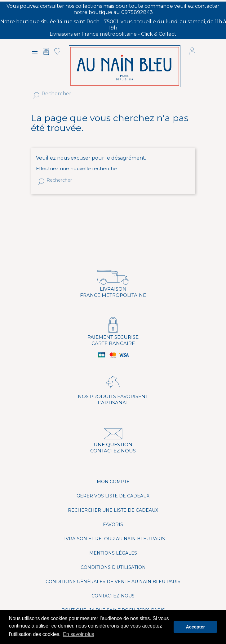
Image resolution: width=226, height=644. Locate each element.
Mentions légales (113, 553)
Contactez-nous (113, 596)
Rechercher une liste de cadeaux (113, 510)
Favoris (113, 524)
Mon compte (113, 482)
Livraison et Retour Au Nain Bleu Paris (113, 539)
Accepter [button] (195, 627)
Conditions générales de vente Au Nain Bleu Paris (113, 582)
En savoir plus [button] (79, 634)
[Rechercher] (103, 94)
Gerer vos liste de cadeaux (113, 496)
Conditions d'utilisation (113, 567)
